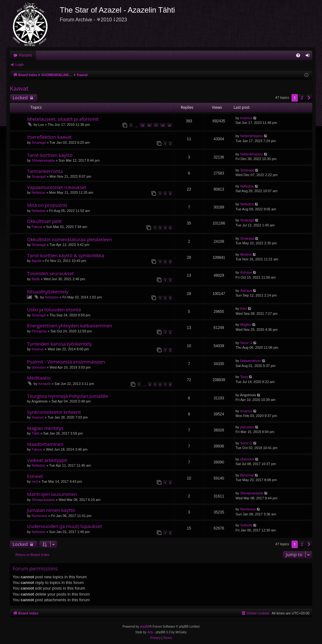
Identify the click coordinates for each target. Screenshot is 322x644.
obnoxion (39, 367)
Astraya (246, 272)
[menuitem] (298, 55)
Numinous (40, 516)
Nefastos (39, 192)
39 (169, 126)
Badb (36, 279)
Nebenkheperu (252, 136)
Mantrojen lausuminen (52, 494)
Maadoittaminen (45, 444)
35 (142, 126)
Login (20, 64)
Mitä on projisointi (47, 205)
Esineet (35, 476)
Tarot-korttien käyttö (50, 155)
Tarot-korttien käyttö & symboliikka (66, 255)
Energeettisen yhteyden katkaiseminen (70, 325)
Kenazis (44, 384)
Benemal (247, 475)
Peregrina (39, 331)
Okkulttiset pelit (44, 221)
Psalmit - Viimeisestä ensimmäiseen (66, 362)
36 (149, 126)
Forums (26, 55)
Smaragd (39, 142)
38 (163, 126)
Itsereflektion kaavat (49, 137)
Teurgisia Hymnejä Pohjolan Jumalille (68, 396)
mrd (35, 481)
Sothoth (246, 525)
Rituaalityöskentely (48, 291)
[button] (309, 98)
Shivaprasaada (43, 160)
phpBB (145, 627)
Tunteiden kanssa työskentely (59, 344)
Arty (150, 632)
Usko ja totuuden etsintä (54, 309)
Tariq (244, 377)
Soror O (246, 343)
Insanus (246, 118)
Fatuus (37, 227)
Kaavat (19, 88)
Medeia (246, 254)
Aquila (37, 261)
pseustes (247, 427)
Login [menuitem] (309, 57)
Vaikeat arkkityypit (47, 460)
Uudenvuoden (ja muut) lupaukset (64, 526)
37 (156, 126)
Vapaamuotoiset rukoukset (57, 187)
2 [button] (302, 98)
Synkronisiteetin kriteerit (54, 412)
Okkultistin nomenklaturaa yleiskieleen (69, 239)
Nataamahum (251, 361)
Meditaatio (39, 378)
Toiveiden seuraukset (50, 273)
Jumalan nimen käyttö (51, 510)
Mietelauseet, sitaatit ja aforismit (63, 119)
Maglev (246, 325)
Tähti (36, 433)
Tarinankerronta (45, 171)
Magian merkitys (45, 428)
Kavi (244, 308)
